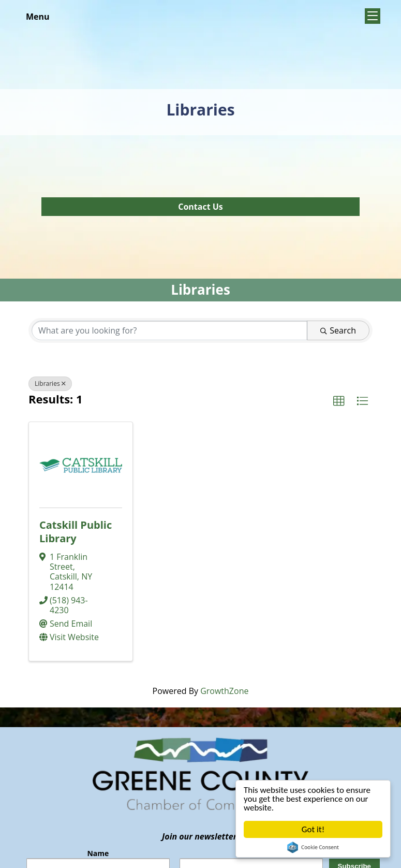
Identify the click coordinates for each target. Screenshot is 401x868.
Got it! (313, 829)
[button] (339, 401)
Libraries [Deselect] (50, 384)
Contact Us (200, 207)
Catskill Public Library (76, 532)
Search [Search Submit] (338, 330)
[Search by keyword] (169, 330)
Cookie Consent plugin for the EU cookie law (313, 847)
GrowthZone (224, 691)
